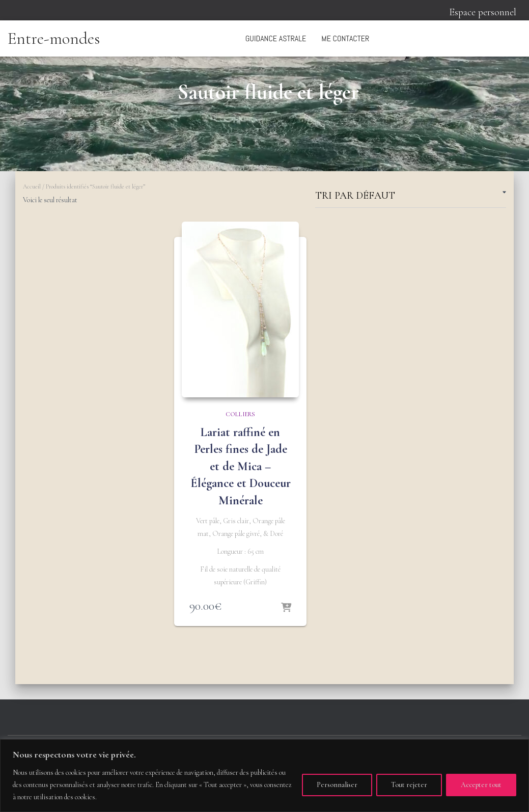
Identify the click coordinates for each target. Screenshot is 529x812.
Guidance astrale (276, 38)
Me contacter (345, 38)
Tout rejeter (409, 785)
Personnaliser (337, 785)
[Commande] (411, 197)
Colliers (240, 414)
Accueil (32, 186)
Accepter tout (481, 785)
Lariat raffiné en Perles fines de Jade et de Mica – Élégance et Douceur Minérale (241, 466)
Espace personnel (483, 12)
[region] (264, 776)
